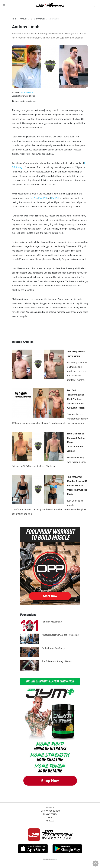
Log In (94, 5)
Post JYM (42, 198)
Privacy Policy (50, 814)
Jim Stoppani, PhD (28, 92)
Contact (50, 808)
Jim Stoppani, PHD (50, 5)
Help (50, 817)
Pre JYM (33, 198)
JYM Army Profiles (38, 19)
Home (14, 19)
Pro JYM (55, 198)
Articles (24, 19)
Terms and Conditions (50, 811)
